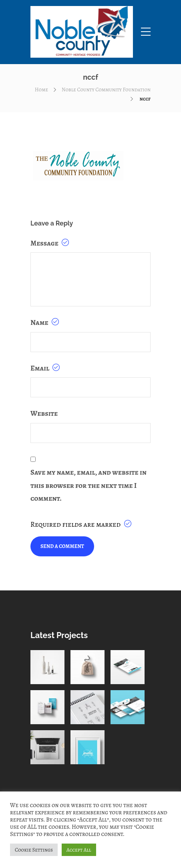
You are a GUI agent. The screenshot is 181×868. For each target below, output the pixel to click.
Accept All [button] (79, 850)
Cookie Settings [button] (34, 850)
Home (41, 90)
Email (45, 368)
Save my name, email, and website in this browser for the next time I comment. (88, 485)
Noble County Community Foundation (106, 90)
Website (44, 413)
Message (50, 243)
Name (45, 322)
